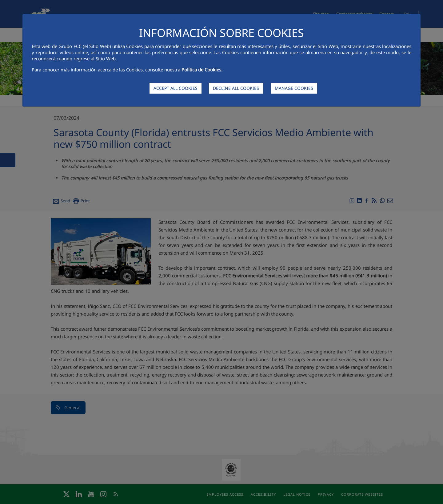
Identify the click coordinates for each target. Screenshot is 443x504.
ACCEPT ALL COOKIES (176, 88)
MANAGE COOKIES (294, 88)
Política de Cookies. (202, 70)
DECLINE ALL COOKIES (236, 88)
